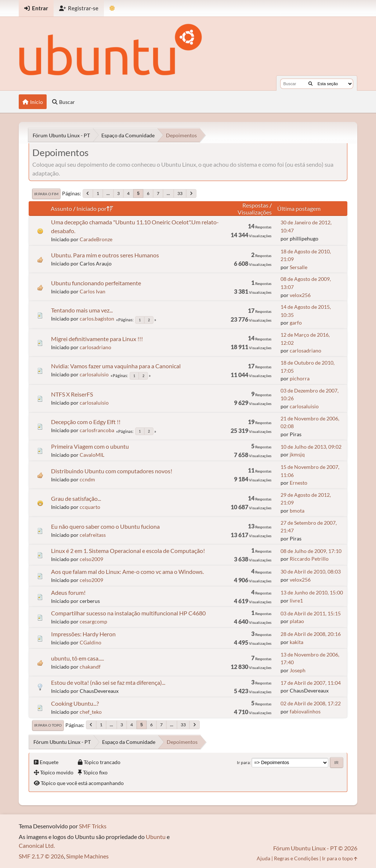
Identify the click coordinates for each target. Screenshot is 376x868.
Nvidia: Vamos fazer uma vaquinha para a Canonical (116, 366)
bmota (297, 511)
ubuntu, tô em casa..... (77, 658)
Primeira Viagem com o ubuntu (90, 446)
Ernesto (299, 483)
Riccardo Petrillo (309, 559)
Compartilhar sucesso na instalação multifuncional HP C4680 (128, 613)
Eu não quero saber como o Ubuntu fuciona (105, 526)
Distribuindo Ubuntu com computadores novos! (112, 471)
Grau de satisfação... (76, 498)
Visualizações (255, 212)
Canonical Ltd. (37, 845)
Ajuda (263, 858)
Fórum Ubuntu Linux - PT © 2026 (315, 848)
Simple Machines (87, 856)
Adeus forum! (68, 592)
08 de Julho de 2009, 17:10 (311, 551)
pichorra (300, 378)
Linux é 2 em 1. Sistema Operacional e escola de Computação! (128, 551)
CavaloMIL (92, 455)
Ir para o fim (46, 194)
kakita (297, 642)
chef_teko (91, 712)
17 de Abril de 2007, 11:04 (311, 683)
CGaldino (91, 642)
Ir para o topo (48, 725)
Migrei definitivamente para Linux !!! (97, 339)
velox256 (300, 295)
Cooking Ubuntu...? (75, 703)
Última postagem (299, 208)
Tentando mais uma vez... (82, 310)
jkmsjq (297, 454)
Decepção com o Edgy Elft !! (86, 422)
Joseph (298, 670)
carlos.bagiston (97, 319)
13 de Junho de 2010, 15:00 (312, 592)
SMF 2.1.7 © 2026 (41, 856)
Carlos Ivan (93, 291)
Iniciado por (95, 208)
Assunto (61, 208)
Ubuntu (156, 837)
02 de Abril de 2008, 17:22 (311, 703)
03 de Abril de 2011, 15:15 (311, 613)
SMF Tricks (93, 826)
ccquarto (90, 507)
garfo (296, 323)
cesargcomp (93, 621)
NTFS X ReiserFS (72, 394)
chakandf (90, 667)
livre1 (296, 601)
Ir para (243, 762)
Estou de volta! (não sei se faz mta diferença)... (108, 682)
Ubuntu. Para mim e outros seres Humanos (105, 255)
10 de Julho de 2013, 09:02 (311, 447)
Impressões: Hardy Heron (83, 634)
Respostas (255, 205)
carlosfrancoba (97, 430)
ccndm (87, 479)
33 (180, 193)
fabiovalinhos (305, 711)
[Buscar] (310, 84)
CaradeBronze (96, 239)
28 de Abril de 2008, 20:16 (311, 634)
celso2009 (91, 559)
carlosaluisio (94, 374)
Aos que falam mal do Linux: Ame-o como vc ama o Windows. (127, 572)
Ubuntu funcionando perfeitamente (96, 283)
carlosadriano (95, 347)
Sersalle (299, 267)
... (108, 193)
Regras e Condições (296, 858)
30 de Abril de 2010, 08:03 (311, 572)
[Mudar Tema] (112, 8)
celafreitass (93, 535)
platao (297, 621)
